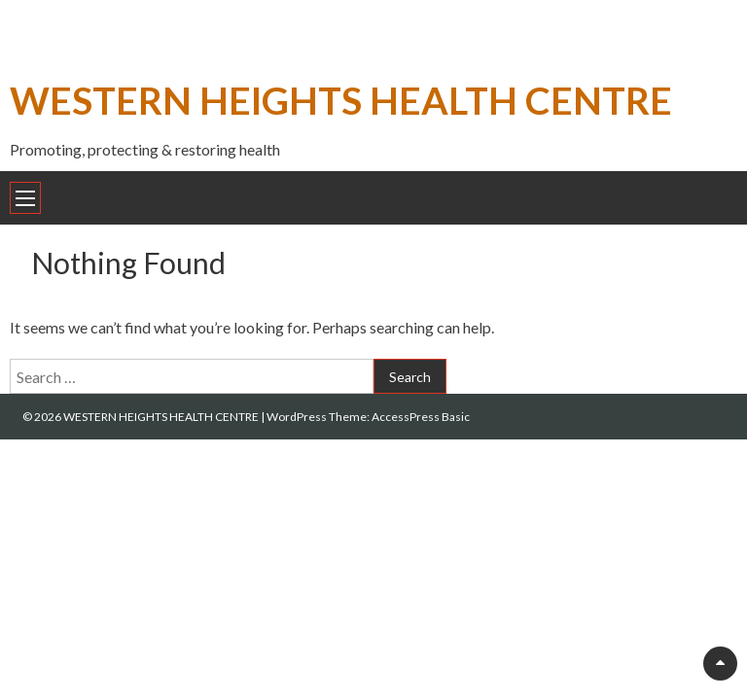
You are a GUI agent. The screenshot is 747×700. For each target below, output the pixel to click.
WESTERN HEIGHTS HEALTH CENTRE (341, 100)
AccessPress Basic (421, 417)
